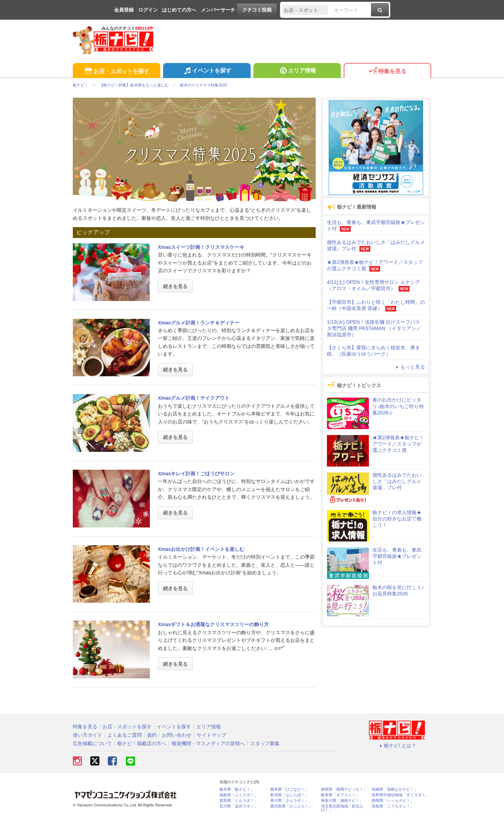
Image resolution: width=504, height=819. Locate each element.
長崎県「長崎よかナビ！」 (395, 789)
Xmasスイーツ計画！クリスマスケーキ (201, 247)
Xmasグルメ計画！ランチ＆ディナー (199, 323)
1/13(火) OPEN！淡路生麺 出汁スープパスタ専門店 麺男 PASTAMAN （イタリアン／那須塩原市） (374, 328)
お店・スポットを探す (116, 72)
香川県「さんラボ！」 (289, 801)
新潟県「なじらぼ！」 (289, 795)
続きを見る (175, 286)
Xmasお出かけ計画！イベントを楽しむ (201, 549)
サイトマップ (211, 735)
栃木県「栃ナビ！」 (237, 789)
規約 (152, 735)
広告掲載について (92, 743)
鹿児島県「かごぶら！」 (291, 806)
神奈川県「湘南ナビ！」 (342, 801)
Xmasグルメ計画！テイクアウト (194, 398)
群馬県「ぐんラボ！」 (239, 801)
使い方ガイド (87, 735)
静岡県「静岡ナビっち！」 (344, 789)
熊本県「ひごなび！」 (289, 789)
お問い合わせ (177, 735)
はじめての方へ (179, 10)
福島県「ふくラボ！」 (239, 795)
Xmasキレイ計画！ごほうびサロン (196, 474)
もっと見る (409, 367)
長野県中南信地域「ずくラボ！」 (401, 795)
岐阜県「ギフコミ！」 (340, 795)
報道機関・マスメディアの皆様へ (208, 743)
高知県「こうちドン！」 (393, 806)
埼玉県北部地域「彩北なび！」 (342, 808)
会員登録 (124, 10)
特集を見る (387, 72)
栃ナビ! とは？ (397, 745)
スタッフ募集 (265, 743)
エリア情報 (297, 71)
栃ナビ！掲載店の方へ (142, 743)
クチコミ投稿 (257, 10)
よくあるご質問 (125, 735)
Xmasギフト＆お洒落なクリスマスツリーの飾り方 (213, 624)
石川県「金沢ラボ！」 (239, 806)
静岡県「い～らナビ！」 (393, 801)
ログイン (148, 10)
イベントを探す (207, 71)
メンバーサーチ (218, 10)
